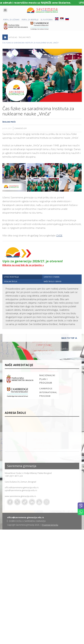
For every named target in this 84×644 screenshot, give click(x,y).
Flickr (47, 502)
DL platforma (47, 20)
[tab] (22, 277)
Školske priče (25, 37)
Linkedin (32, 502)
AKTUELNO (13, 37)
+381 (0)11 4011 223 (14, 476)
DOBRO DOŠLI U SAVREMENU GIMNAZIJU (27, 521)
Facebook (10, 502)
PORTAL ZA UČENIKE (11, 20)
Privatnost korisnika (50, 525)
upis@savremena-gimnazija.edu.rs (21, 490)
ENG (57, 19)
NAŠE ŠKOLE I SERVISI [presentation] (52, 281)
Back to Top (68, 338)
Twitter (17, 502)
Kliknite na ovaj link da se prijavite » (23, 265)
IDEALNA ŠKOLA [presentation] (11, 281)
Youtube (39, 502)
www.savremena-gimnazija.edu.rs (20, 496)
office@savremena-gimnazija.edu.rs (22, 487)
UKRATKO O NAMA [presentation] (52, 277)
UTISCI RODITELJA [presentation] (11, 277)
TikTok (25, 502)
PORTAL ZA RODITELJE (30, 20)
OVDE (59, 235)
